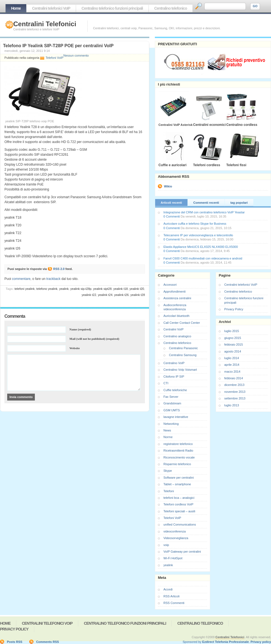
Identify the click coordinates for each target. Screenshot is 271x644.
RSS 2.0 (59, 269)
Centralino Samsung (183, 355)
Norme (168, 437)
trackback (53, 279)
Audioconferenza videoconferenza (175, 307)
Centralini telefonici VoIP (51, 8)
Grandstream (172, 403)
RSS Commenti (174, 603)
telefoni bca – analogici (179, 498)
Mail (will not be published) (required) (94, 339)
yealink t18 (121, 289)
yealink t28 (138, 295)
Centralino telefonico (171, 8)
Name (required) (80, 329)
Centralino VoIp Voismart (180, 370)
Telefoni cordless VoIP (178, 504)
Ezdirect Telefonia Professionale (226, 642)
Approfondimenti (174, 291)
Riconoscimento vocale (179, 457)
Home (16, 8)
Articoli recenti (171, 203)
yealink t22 (89, 295)
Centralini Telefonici (45, 24)
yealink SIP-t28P (81, 289)
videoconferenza (175, 531)
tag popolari (239, 203)
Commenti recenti (206, 203)
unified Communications (180, 524)
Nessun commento (76, 55)
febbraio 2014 (234, 378)
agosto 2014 (233, 351)
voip (166, 545)
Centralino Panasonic (183, 348)
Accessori (170, 285)
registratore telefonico (178, 444)
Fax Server (171, 397)
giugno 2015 (233, 338)
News (167, 430)
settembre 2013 (235, 398)
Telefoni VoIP (54, 58)
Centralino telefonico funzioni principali (112, 8)
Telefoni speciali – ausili (179, 511)
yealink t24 (105, 295)
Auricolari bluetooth (176, 316)
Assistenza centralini (177, 298)
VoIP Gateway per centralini (182, 552)
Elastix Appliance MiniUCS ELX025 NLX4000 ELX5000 (201, 247)
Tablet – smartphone (177, 484)
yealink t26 (122, 295)
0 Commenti (172, 216)
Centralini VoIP (174, 329)
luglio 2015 (232, 331)
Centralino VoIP (174, 363)
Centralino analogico (177, 336)
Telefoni (169, 491)
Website (75, 348)
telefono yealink (47, 289)
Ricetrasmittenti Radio (178, 450)
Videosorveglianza (176, 538)
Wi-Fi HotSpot (173, 558)
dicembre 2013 (234, 385)
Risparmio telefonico (177, 464)
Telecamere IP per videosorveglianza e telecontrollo (198, 235)
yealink (64, 289)
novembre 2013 (235, 392)
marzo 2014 (232, 372)
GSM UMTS (172, 410)
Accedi (168, 589)
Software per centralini (179, 478)
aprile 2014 (232, 365)
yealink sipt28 (102, 289)
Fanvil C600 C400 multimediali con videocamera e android (203, 258)
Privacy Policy (234, 309)
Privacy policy (261, 642)
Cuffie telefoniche (175, 390)
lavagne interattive (176, 417)
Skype (168, 471)
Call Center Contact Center (182, 323)
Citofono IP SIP (174, 377)
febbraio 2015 (234, 344)
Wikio (168, 186)
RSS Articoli (171, 596)
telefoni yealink (24, 289)
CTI (166, 383)
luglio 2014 (232, 358)
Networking (171, 424)
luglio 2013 (232, 405)
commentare (21, 279)
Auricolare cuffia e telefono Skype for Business (195, 224)
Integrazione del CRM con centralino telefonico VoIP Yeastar (204, 212)
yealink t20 (137, 289)
